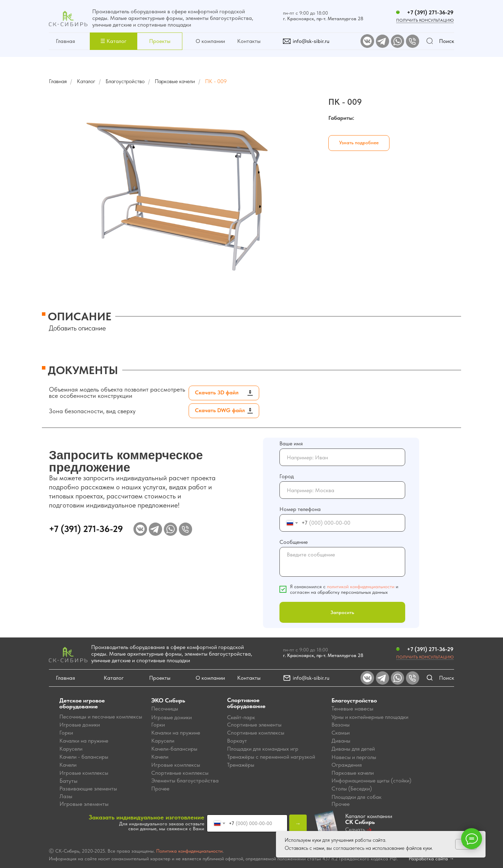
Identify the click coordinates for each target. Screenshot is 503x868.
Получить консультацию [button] (425, 657)
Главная (65, 41)
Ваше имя (291, 443)
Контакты (249, 41)
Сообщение (294, 542)
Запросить (342, 612)
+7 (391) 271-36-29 (430, 12)
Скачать (355, 829)
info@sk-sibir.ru (311, 41)
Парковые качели (175, 81)
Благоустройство (125, 81)
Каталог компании (369, 819)
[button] (113, 41)
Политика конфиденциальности (189, 851)
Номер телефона (300, 509)
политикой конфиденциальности (361, 586)
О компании (210, 41)
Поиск (447, 41)
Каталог (86, 81)
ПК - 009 (216, 81)
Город (287, 476)
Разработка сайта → (431, 859)
